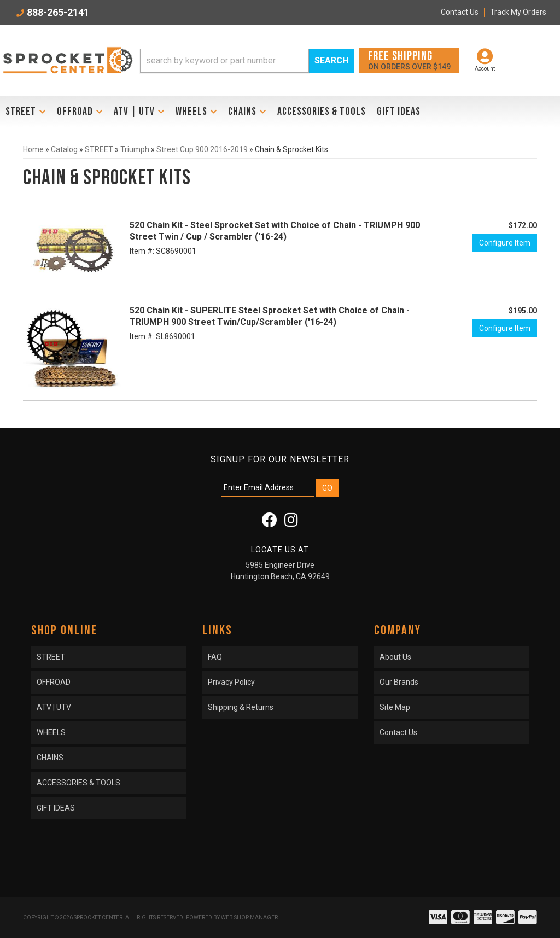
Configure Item (505, 243)
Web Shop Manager (249, 917)
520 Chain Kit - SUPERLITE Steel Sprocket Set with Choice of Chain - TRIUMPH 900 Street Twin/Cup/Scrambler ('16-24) (270, 316)
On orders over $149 (409, 60)
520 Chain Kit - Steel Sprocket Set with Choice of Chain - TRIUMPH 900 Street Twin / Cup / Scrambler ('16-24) (275, 231)
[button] (247, 61)
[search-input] (224, 61)
